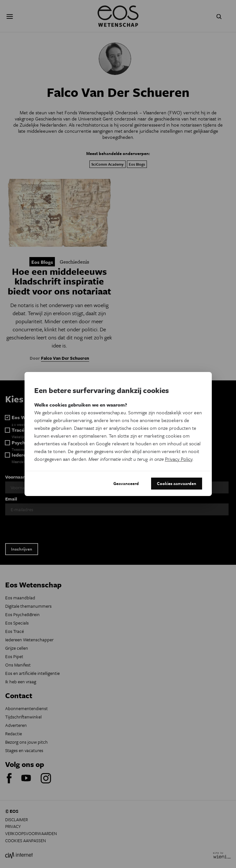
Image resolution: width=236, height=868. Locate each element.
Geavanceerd (126, 483)
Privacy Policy (179, 459)
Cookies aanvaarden (177, 483)
